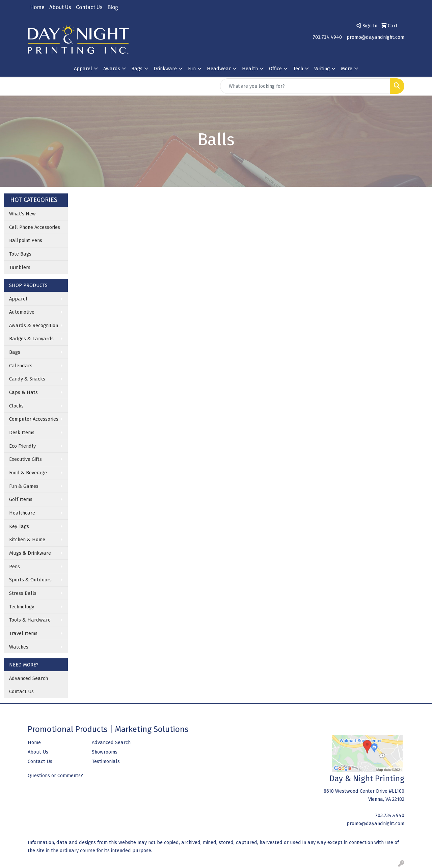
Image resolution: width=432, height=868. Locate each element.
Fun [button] (192, 69)
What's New (22, 214)
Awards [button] (112, 69)
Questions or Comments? (55, 775)
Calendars (21, 366)
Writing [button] (322, 69)
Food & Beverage (28, 473)
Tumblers (20, 267)
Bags (15, 352)
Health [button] (250, 69)
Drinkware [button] (165, 69)
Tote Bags (20, 254)
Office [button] (275, 69)
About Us (60, 7)
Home (37, 7)
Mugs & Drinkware (30, 553)
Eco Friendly (22, 446)
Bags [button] (137, 69)
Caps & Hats (23, 392)
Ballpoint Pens (26, 240)
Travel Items (23, 633)
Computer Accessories (34, 419)
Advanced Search (29, 678)
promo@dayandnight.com (375, 37)
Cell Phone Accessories (35, 227)
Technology (22, 607)
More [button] (347, 69)
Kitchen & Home (27, 540)
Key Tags (19, 526)
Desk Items (22, 432)
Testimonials (106, 761)
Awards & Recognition (34, 325)
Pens (15, 567)
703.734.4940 (327, 37)
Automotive (22, 312)
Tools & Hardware (30, 620)
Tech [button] (298, 69)
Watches (19, 647)
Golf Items (21, 499)
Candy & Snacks (27, 379)
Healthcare (22, 513)
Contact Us (89, 7)
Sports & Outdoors (30, 580)
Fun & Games (24, 486)
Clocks (16, 406)
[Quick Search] (305, 86)
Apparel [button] (83, 69)
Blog (113, 7)
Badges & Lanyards (31, 339)
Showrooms (105, 752)
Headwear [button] (219, 69)
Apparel (18, 299)
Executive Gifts (25, 459)
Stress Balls (23, 593)
